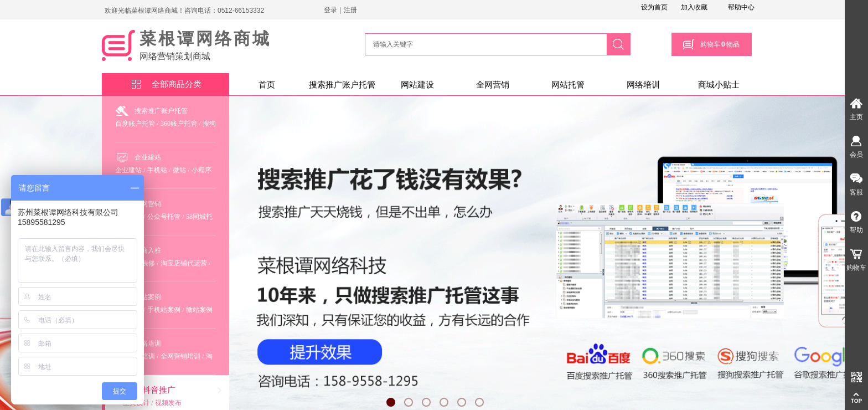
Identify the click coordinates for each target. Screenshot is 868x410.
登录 (330, 10)
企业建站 (148, 157)
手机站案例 (164, 310)
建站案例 (148, 297)
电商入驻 (148, 250)
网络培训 (643, 85)
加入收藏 (694, 7)
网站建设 (417, 85)
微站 (179, 170)
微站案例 (199, 310)
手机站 (157, 170)
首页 (267, 85)
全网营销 (493, 85)
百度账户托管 (135, 124)
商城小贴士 (719, 85)
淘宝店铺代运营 (184, 263)
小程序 (201, 170)
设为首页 (654, 7)
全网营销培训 (180, 356)
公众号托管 (164, 217)
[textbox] (484, 44)
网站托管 (568, 85)
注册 (350, 10)
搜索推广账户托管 (342, 85)
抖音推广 (159, 390)
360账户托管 (179, 124)
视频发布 (168, 403)
